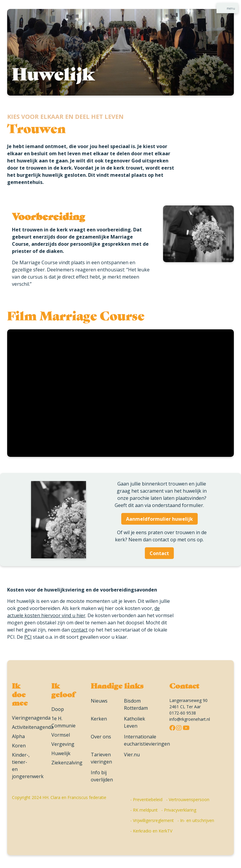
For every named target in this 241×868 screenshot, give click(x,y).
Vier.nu (132, 755)
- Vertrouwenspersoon (188, 799)
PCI (28, 637)
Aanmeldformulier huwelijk (159, 519)
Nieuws (99, 701)
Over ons (101, 737)
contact (79, 630)
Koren (19, 746)
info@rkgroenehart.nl (190, 719)
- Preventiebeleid (146, 799)
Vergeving (63, 744)
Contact (159, 553)
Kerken (99, 719)
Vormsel (61, 735)
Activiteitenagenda (33, 727)
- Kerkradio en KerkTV (151, 831)
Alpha (18, 736)
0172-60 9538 (183, 713)
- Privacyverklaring (179, 810)
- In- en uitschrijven (196, 820)
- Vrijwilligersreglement (152, 820)
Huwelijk (61, 753)
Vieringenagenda (31, 718)
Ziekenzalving (67, 763)
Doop (58, 709)
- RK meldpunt (144, 810)
